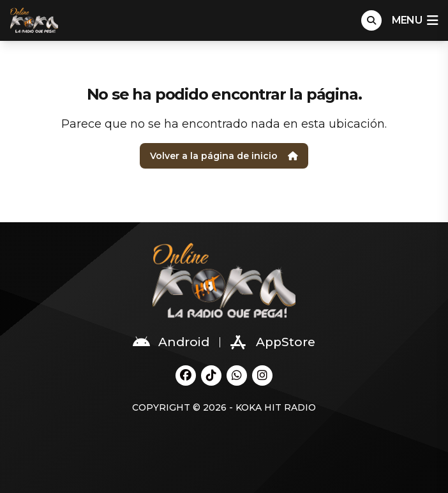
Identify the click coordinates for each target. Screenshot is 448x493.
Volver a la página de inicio (224, 156)
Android (171, 342)
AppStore (273, 342)
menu (415, 20)
